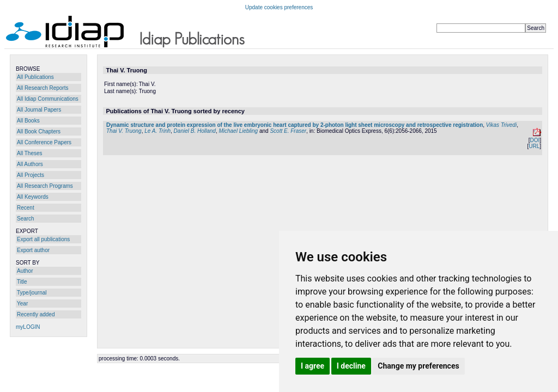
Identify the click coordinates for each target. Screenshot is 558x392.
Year (22, 304)
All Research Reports (43, 88)
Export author (33, 250)
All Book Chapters (39, 131)
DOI (535, 140)
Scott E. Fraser (288, 131)
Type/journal (32, 293)
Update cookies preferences (279, 7)
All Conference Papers (44, 142)
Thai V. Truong (124, 131)
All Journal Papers (39, 110)
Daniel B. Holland (195, 131)
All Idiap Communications (48, 99)
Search (26, 219)
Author (25, 271)
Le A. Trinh (157, 131)
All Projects (31, 175)
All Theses (30, 153)
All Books (28, 121)
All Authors (30, 164)
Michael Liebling (238, 131)
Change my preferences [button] (418, 366)
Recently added (36, 314)
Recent (26, 208)
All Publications (35, 77)
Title (22, 282)
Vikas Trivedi (501, 125)
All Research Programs (45, 186)
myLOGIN (28, 327)
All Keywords (33, 197)
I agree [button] (313, 366)
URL (534, 146)
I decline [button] (351, 366)
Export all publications (43, 239)
